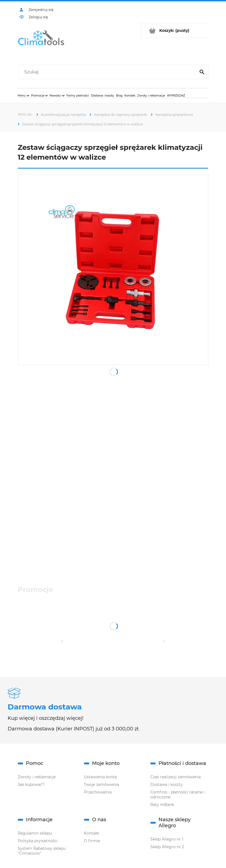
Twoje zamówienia (101, 785)
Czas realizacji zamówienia (175, 777)
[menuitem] (23, 95)
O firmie (92, 841)
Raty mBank (162, 805)
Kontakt (91, 833)
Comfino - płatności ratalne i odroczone (178, 795)
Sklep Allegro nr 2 (167, 847)
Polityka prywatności (38, 841)
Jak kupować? (31, 785)
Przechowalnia (98, 792)
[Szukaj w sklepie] (108, 72)
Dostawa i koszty (167, 785)
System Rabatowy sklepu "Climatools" (42, 851)
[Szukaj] (202, 72)
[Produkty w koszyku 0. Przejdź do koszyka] (174, 31)
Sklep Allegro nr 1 (167, 839)
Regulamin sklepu (35, 833)
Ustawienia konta (100, 777)
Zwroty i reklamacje (37, 777)
